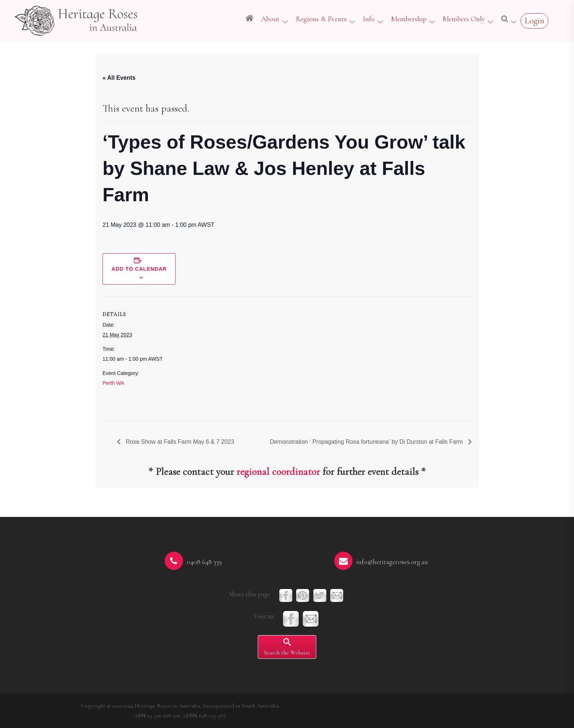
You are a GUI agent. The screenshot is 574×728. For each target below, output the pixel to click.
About (270, 19)
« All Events (119, 78)
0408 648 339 (204, 562)
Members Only (464, 19)
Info (369, 19)
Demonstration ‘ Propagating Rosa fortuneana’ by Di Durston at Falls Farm (367, 442)
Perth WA (113, 383)
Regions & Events (321, 19)
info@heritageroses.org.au (392, 562)
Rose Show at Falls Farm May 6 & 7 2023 (179, 442)
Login (534, 21)
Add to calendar (139, 269)
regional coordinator (278, 472)
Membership (409, 19)
